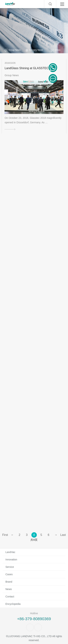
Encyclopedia (13, 604)
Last (63, 535)
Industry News (34, 50)
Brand (9, 582)
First (5, 535)
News (9, 589)
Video (55, 50)
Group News (13, 50)
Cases (9, 574)
